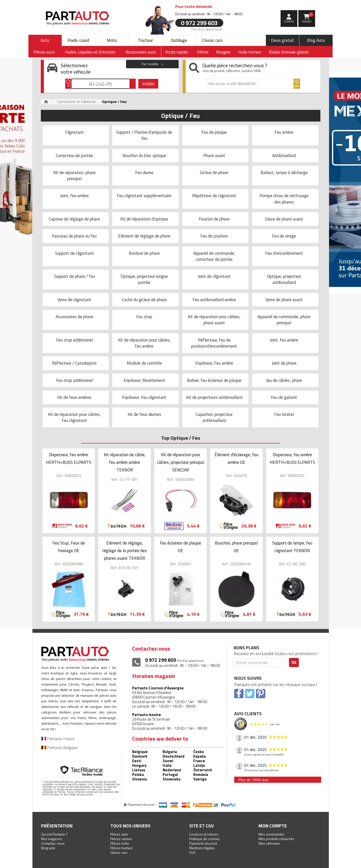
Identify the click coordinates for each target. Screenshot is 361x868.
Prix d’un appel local (207, 29)
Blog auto (48, 848)
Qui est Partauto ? (54, 834)
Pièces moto (120, 843)
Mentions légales (202, 848)
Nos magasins (52, 839)
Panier (308, 18)
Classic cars (212, 40)
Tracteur (145, 40)
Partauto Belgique (59, 747)
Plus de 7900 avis (253, 780)
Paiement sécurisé (203, 843)
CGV (192, 852)
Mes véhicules (269, 843)
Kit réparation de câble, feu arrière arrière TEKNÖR (125, 462)
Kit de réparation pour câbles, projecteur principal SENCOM (181, 462)
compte (289, 22)
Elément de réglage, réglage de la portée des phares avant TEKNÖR (125, 551)
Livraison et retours (204, 834)
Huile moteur (250, 52)
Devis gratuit (282, 40)
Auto (45, 40)
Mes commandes (271, 834)
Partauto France (58, 739)
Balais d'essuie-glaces (289, 52)
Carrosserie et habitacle (76, 102)
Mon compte (273, 826)
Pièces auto (119, 834)
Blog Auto (316, 40)
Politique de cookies (205, 839)
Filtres (203, 52)
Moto (112, 40)
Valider (148, 84)
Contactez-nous (53, 843)
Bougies (223, 52)
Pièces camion (121, 839)
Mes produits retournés (276, 839)
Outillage (179, 40)
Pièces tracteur (122, 848)
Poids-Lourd (78, 40)
